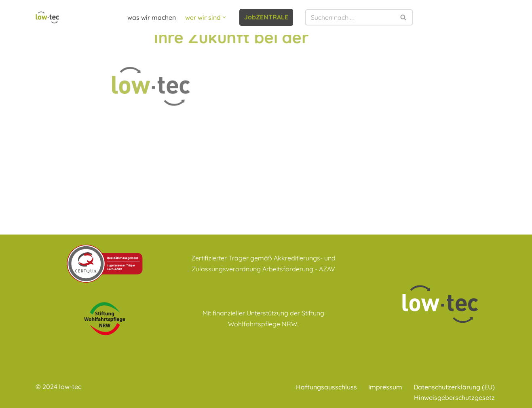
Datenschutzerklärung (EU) (454, 387)
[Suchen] (350, 17)
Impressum (385, 387)
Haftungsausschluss (326, 387)
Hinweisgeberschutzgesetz (454, 397)
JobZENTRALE (266, 17)
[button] (224, 17)
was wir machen (152, 17)
